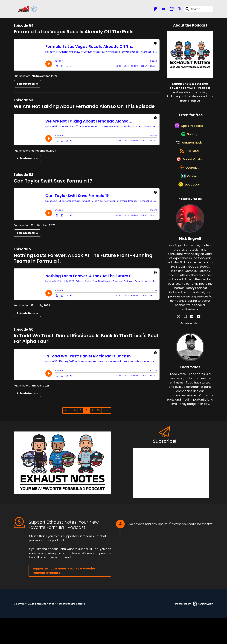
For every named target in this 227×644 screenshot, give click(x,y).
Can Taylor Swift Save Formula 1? (53, 183)
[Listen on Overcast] (189, 187)
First (67, 413)
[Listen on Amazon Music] (189, 153)
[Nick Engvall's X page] (184, 342)
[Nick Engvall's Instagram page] (188, 342)
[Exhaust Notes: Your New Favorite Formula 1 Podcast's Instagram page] (177, 10)
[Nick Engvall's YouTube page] (196, 342)
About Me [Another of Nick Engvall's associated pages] (190, 349)
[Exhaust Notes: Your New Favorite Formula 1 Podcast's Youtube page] (162, 10)
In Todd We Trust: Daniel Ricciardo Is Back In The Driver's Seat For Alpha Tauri (86, 341)
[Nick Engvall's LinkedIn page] (192, 342)
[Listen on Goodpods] (189, 210)
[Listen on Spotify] (189, 142)
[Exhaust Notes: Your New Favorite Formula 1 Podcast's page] (170, 10)
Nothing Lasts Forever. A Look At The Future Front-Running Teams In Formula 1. (83, 261)
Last (106, 413)
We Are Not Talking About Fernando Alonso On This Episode (84, 109)
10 (98, 413)
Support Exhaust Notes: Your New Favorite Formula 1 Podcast (64, 596)
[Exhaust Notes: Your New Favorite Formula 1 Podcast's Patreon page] (155, 10)
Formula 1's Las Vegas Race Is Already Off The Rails (74, 34)
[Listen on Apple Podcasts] (189, 131)
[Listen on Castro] (189, 198)
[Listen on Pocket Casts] (189, 176)
